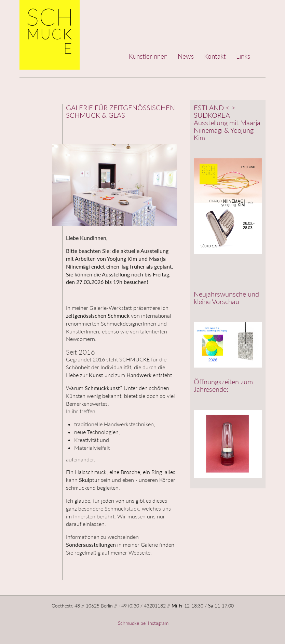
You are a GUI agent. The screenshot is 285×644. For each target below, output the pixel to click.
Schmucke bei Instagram (142, 623)
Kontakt (215, 56)
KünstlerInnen (148, 56)
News (186, 56)
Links (243, 56)
